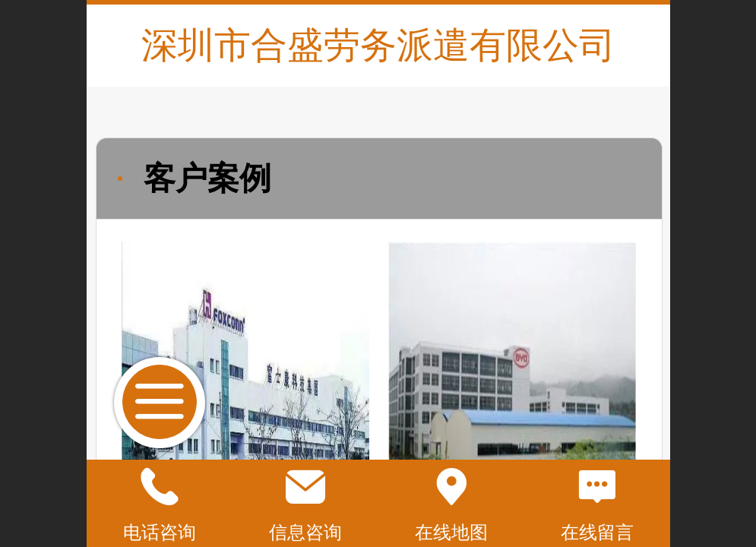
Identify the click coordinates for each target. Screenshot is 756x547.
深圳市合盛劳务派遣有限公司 (378, 45)
